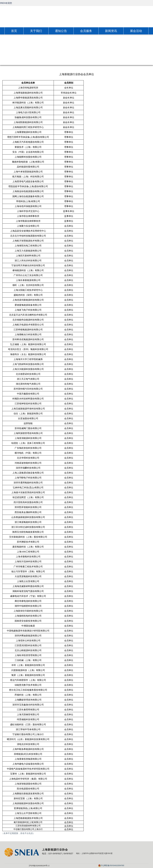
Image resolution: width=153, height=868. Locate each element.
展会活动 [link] (136, 31)
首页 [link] (14, 31)
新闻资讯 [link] (111, 31)
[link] (76, 16)
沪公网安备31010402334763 (112, 865)
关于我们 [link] (36, 31)
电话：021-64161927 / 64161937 (58, 854)
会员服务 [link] (86, 31)
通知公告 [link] (61, 31)
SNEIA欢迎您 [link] (6, 3)
